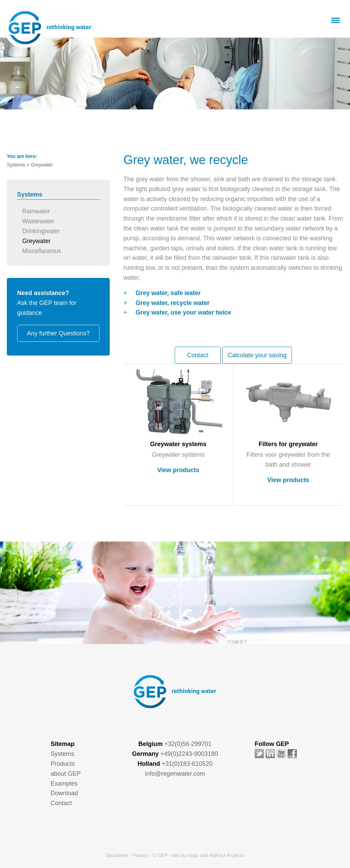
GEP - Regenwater (50, 28)
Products (63, 764)
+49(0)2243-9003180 (189, 754)
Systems (62, 754)
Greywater (36, 241)
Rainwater (36, 211)
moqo (193, 855)
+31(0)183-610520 (187, 764)
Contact (198, 355)
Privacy (140, 855)
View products (178, 470)
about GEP (66, 774)
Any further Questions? (58, 333)
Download (64, 793)
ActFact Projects (227, 855)
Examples (64, 784)
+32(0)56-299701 (188, 744)
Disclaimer (117, 855)
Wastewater (38, 221)
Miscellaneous (42, 251)
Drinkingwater (41, 231)
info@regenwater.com (175, 774)
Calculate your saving (257, 355)
